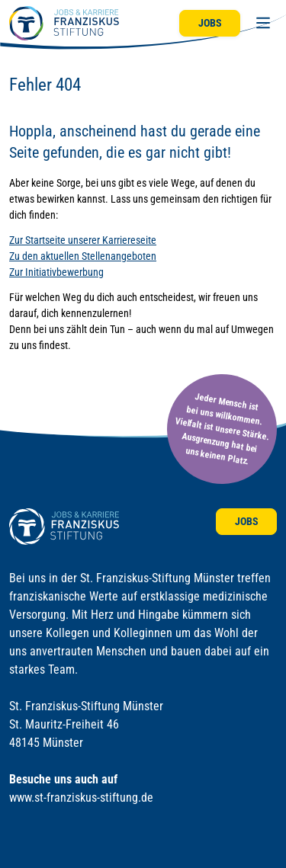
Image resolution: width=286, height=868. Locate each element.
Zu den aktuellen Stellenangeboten (83, 256)
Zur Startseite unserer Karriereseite (83, 240)
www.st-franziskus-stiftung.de (81, 798)
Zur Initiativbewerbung (56, 272)
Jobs (210, 23)
